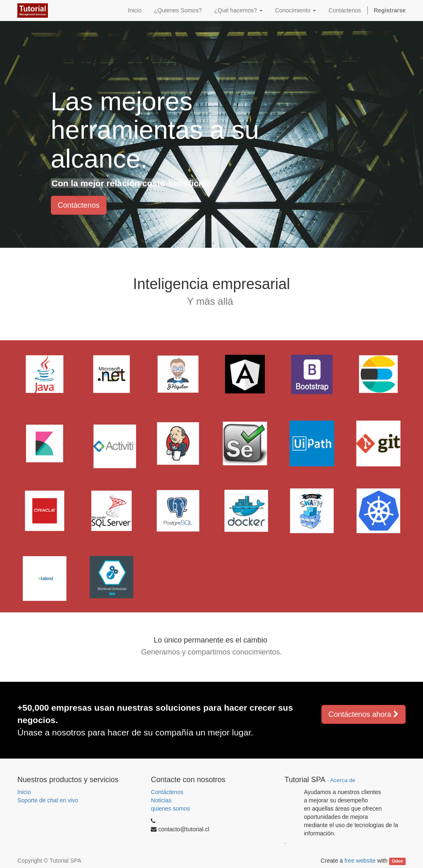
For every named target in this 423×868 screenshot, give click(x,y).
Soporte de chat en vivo (48, 800)
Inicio (24, 792)
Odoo (397, 861)
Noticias (161, 800)
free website (360, 861)
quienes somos (170, 809)
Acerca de (343, 780)
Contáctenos (79, 205)
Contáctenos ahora (364, 714)
